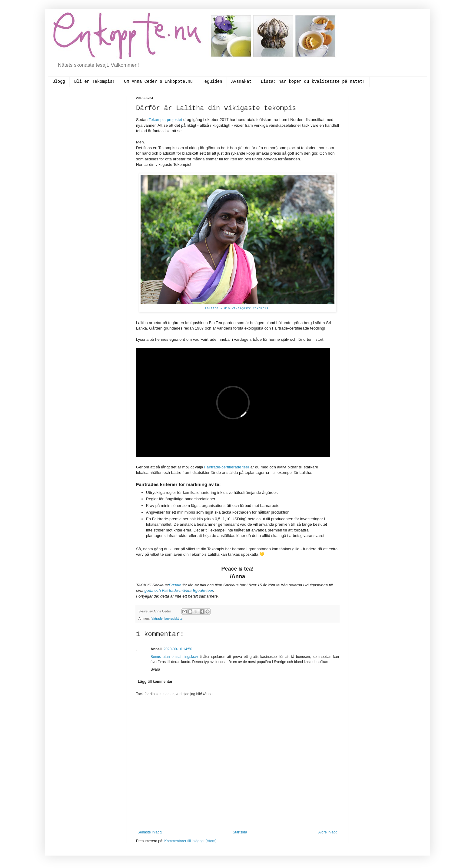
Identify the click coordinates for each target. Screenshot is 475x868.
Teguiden (212, 82)
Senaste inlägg (149, 832)
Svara (155, 669)
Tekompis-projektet (166, 120)
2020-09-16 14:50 (178, 649)
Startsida (240, 832)
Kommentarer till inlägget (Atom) (190, 841)
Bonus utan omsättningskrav (174, 657)
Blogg (59, 82)
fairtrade (157, 618)
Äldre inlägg (328, 832)
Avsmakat (242, 82)
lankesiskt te (173, 618)
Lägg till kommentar (155, 682)
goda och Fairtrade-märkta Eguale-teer (179, 590)
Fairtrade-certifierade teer (227, 467)
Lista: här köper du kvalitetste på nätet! (313, 82)
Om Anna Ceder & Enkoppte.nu (158, 82)
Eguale (176, 585)
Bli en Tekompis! (95, 82)
